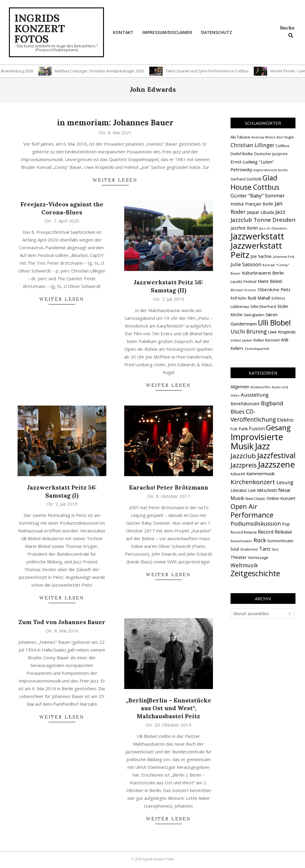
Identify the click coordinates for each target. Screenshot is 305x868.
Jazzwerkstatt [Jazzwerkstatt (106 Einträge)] (257, 236)
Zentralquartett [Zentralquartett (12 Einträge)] (257, 349)
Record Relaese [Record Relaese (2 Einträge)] (244, 532)
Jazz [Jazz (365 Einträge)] (262, 446)
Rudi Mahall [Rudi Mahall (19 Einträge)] (259, 298)
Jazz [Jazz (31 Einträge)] (280, 212)
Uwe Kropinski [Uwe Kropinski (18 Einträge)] (282, 332)
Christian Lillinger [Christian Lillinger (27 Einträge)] (252, 145)
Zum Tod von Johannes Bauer (62, 622)
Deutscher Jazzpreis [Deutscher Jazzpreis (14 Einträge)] (271, 154)
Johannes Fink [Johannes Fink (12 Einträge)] (284, 257)
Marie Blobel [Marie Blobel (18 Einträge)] (270, 281)
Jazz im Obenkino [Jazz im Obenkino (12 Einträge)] (273, 228)
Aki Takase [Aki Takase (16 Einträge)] (240, 137)
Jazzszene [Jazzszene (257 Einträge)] (276, 464)
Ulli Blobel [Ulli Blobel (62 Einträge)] (274, 323)
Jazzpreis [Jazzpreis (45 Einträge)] (244, 465)
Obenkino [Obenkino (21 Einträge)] (269, 289)
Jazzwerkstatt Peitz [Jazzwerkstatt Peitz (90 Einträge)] (256, 250)
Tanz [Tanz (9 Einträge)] (265, 549)
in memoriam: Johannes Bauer (115, 123)
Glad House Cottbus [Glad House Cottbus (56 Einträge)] (255, 182)
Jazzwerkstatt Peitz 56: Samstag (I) (62, 491)
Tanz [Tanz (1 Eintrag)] (275, 549)
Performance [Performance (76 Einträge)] (252, 515)
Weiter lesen (115, 180)
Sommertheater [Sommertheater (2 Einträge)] (280, 541)
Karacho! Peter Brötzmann (169, 487)
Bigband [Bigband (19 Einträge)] (272, 403)
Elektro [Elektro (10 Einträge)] (285, 420)
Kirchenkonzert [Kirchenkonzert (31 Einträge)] (253, 482)
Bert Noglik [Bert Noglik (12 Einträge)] (285, 137)
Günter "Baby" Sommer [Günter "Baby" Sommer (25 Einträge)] (258, 195)
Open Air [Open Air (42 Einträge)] (244, 506)
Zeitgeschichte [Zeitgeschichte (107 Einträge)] (255, 573)
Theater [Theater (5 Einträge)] (239, 557)
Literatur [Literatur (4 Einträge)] (239, 490)
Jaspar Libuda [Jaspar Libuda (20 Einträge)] (260, 212)
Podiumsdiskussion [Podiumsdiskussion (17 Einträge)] (256, 523)
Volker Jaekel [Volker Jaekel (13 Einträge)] (241, 340)
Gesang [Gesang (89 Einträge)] (278, 427)
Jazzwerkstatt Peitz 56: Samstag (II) (168, 286)
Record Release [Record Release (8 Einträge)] (275, 532)
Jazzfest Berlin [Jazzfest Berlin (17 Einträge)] (244, 228)
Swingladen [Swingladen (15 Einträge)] (254, 315)
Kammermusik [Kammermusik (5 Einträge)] (260, 473)
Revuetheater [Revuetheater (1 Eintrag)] (241, 541)
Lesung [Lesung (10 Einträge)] (285, 482)
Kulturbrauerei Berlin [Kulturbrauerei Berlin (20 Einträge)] (263, 273)
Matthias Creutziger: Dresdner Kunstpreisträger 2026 (106, 71)
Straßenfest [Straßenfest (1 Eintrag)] (249, 549)
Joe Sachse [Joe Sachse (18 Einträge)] (261, 256)
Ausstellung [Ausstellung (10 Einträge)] (255, 395)
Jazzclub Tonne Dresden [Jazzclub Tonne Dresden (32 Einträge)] (263, 220)
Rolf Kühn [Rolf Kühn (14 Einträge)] (238, 298)
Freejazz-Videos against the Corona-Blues (62, 208)
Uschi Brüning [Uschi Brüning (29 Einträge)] (249, 331)
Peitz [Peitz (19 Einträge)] (285, 289)
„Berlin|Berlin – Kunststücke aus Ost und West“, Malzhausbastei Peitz (168, 708)
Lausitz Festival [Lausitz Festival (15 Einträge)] (243, 282)
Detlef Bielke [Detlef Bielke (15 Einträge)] (242, 154)
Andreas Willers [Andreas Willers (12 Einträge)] (263, 137)
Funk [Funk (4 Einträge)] (243, 429)
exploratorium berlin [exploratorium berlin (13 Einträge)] (270, 170)
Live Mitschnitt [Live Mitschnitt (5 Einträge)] (263, 490)
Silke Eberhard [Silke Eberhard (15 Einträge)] (263, 307)
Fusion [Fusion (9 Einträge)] (257, 428)
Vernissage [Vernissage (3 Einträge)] (258, 557)
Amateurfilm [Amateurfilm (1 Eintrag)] (260, 387)
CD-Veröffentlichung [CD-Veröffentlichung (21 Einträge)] (253, 415)
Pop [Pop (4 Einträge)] (286, 524)
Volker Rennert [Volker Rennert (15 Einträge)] (266, 340)
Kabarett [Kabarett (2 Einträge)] (238, 474)
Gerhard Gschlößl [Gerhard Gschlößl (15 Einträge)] (246, 179)
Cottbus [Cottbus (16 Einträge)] (283, 146)
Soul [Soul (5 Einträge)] (235, 549)
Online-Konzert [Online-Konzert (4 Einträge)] (281, 498)
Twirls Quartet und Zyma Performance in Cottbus (214, 71)
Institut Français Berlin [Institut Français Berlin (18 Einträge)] (252, 204)
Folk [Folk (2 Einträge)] (234, 429)
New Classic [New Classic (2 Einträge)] (255, 499)
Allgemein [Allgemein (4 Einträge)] (240, 387)
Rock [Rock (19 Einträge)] (260, 540)
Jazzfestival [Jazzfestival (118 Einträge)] (276, 455)
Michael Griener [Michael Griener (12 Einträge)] (243, 290)
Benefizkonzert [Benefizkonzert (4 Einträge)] (245, 404)
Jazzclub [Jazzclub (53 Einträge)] (243, 456)
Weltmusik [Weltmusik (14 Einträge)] (244, 565)
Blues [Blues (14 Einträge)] (238, 412)
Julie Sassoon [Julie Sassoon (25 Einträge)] (246, 264)
